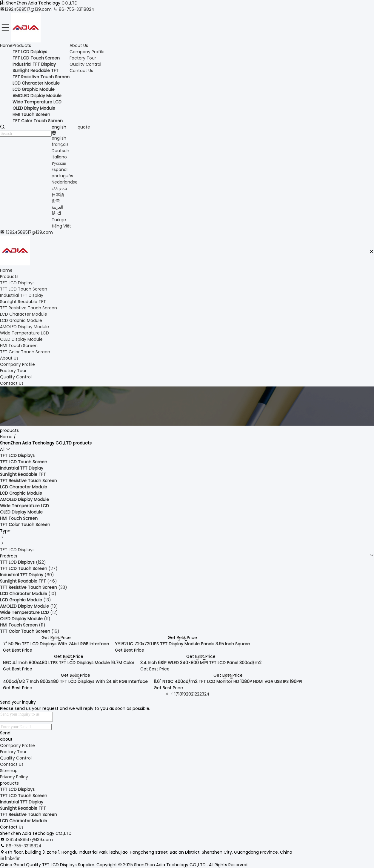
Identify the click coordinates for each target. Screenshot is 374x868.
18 (180, 694)
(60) (27, 575)
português (62, 176)
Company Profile (87, 52)
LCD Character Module (24, 821)
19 (184, 694)
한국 (56, 201)
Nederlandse (65, 182)
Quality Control (85, 64)
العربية (57, 207)
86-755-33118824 (74, 9)
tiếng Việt (61, 226)
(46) (29, 581)
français (60, 144)
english (59, 138)
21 (193, 694)
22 (197, 694)
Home (6, 45)
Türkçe (59, 220)
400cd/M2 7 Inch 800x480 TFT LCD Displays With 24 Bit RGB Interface (75, 681)
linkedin (13, 858)
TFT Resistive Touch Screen (29, 814)
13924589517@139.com (26, 9)
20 (188, 694)
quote (84, 127)
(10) (28, 594)
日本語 (58, 195)
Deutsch (60, 151)
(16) (30, 631)
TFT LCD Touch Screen (24, 796)
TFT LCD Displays (17, 550)
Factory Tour (83, 58)
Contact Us (81, 71)
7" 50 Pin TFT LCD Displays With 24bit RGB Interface (56, 644)
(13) (26, 600)
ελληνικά (59, 188)
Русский (59, 163)
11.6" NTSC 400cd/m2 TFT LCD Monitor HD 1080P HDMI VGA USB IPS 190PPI (228, 681)
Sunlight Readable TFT (23, 808)
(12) (29, 612)
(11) (25, 619)
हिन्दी (56, 213)
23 (202, 694)
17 (176, 694)
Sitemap (9, 771)
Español (60, 169)
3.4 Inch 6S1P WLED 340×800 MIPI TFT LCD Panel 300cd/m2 (201, 663)
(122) (23, 562)
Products (22, 45)
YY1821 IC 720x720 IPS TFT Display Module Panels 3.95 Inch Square (182, 644)
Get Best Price (18, 650)
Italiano (59, 157)
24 (207, 694)
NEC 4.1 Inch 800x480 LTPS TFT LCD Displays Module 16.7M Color (69, 663)
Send (5, 733)
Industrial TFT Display (22, 802)
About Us (79, 45)
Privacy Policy (14, 777)
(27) (29, 569)
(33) (34, 587)
